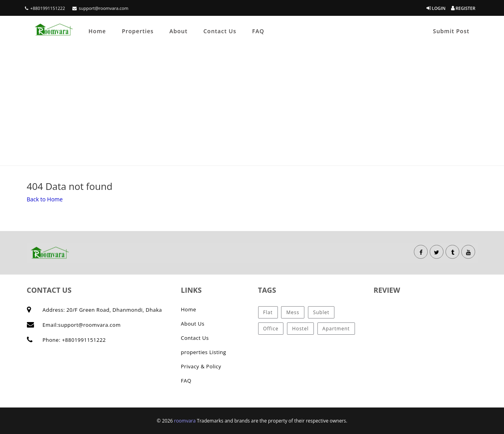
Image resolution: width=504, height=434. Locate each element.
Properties (138, 31)
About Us (193, 324)
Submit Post (451, 31)
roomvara (185, 421)
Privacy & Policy (201, 366)
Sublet (321, 312)
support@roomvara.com (100, 8)
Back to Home (45, 199)
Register (463, 8)
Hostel (300, 329)
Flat (268, 312)
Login (436, 8)
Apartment (336, 329)
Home (97, 31)
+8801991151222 (45, 8)
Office (271, 329)
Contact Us (220, 31)
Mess (293, 312)
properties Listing (204, 352)
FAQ (258, 31)
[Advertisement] (252, 106)
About (179, 31)
